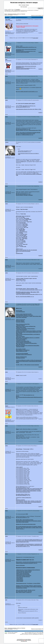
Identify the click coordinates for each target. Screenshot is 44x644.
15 (29, 38)
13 (27, 38)
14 (28, 38)
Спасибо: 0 (40, 52)
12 (26, 38)
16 (30, 38)
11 (25, 38)
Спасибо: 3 (40, 300)
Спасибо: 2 (40, 33)
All (32, 38)
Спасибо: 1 (40, 112)
